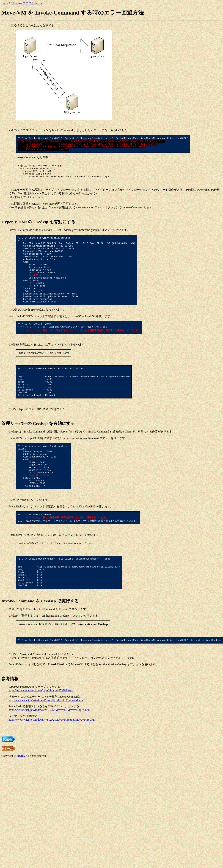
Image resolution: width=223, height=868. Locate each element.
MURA (21, 797)
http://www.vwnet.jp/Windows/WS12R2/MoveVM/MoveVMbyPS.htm (49, 751)
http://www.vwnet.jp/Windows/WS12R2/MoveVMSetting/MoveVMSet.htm (52, 761)
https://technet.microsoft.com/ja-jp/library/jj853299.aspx (41, 732)
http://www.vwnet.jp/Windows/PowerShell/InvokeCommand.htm (46, 742)
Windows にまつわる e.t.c (27, 3)
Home (5, 3)
